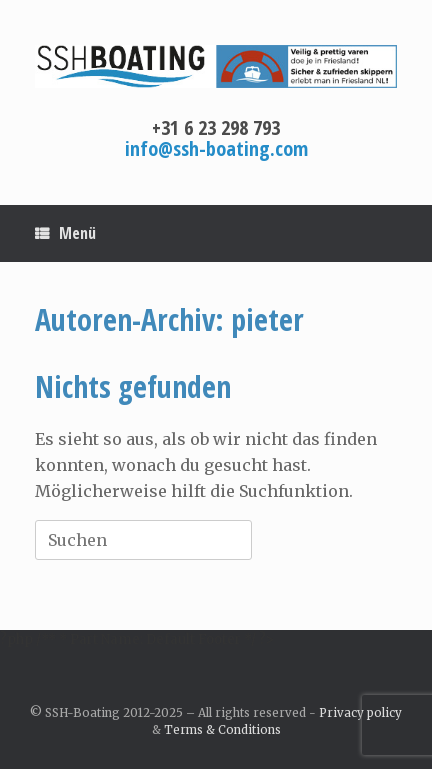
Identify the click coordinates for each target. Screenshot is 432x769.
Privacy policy (360, 713)
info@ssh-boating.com (216, 148)
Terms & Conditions (222, 730)
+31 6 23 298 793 (216, 127)
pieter (267, 319)
